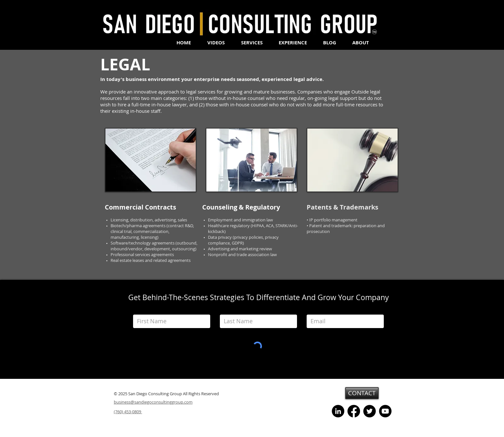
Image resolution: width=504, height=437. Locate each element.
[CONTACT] (362, 393)
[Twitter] (369, 411)
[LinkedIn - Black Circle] (338, 411)
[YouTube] (385, 411)
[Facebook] (354, 411)
